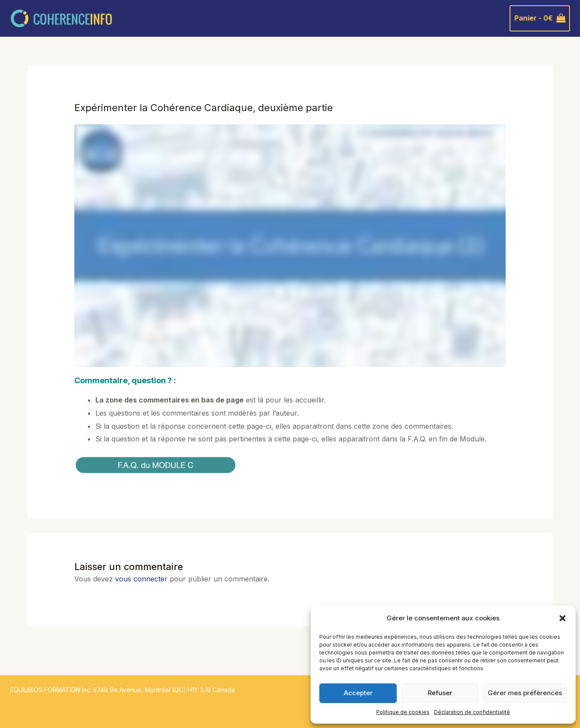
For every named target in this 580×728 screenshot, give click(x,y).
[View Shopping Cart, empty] (540, 18)
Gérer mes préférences (525, 693)
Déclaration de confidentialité (472, 712)
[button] (563, 618)
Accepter (358, 693)
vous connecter (141, 579)
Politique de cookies (403, 712)
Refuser (440, 693)
